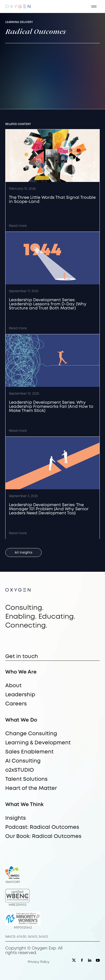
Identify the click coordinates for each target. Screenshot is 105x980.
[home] (18, 7)
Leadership (20, 695)
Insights (16, 818)
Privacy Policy (39, 962)
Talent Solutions (26, 779)
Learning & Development (38, 743)
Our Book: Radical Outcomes (43, 837)
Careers (16, 704)
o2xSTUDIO (20, 770)
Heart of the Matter (31, 789)
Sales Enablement (29, 752)
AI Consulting (23, 761)
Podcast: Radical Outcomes (42, 827)
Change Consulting (31, 734)
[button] (94, 6)
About (13, 686)
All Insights (23, 553)
